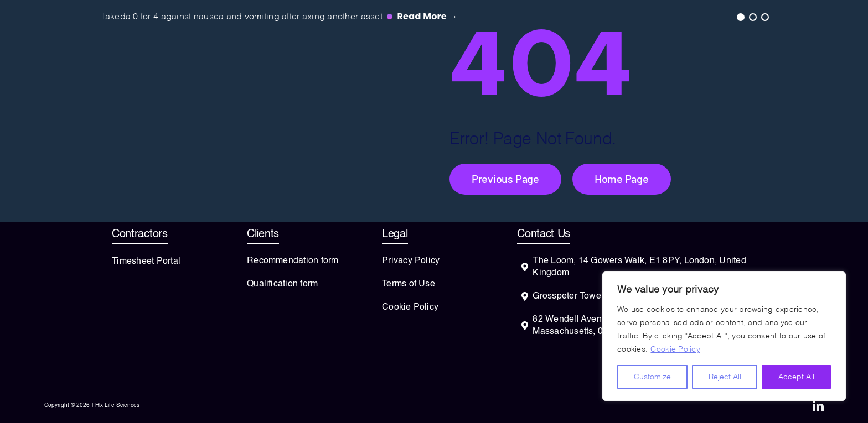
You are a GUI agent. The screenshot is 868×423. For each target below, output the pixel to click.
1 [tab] (740, 17)
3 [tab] (764, 17)
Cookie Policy (675, 349)
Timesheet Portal (146, 262)
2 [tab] (752, 17)
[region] (724, 336)
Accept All (796, 377)
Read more (427, 16)
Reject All (725, 377)
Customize (652, 377)
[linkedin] (818, 406)
